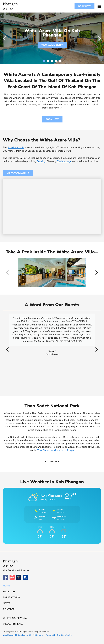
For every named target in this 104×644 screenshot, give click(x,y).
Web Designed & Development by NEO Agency (24, 635)
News (7, 603)
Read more (54, 461)
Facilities (9, 592)
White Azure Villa (15, 618)
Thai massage (64, 161)
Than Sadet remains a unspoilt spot (56, 450)
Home (7, 586)
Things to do (11, 597)
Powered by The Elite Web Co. (59, 635)
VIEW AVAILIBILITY (52, 45)
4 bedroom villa (16, 147)
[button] (4, 38)
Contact (9, 609)
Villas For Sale (13, 624)
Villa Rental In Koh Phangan (16, 570)
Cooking (41, 161)
